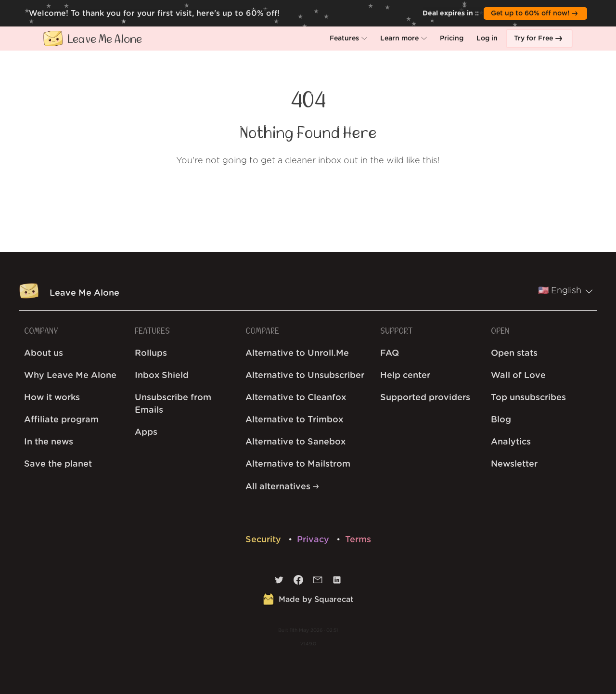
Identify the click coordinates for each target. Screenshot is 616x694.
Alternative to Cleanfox (296, 398)
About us (44, 354)
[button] (348, 39)
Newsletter (514, 464)
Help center (405, 376)
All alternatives (282, 487)
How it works (52, 398)
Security (264, 540)
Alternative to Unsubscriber (305, 376)
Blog (501, 420)
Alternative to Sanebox (295, 442)
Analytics (511, 442)
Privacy (314, 540)
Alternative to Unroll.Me (297, 354)
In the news (49, 442)
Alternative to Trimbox (294, 420)
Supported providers (425, 398)
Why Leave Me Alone (70, 376)
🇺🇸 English (565, 291)
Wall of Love (518, 376)
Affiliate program (61, 420)
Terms (358, 540)
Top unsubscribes (528, 398)
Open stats (514, 354)
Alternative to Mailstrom (298, 464)
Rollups (151, 354)
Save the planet (58, 464)
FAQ (390, 354)
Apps (146, 432)
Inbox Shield (162, 376)
